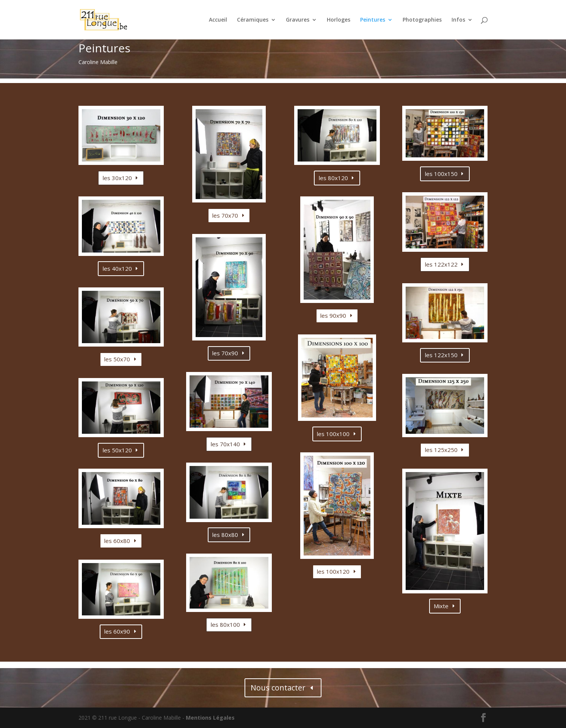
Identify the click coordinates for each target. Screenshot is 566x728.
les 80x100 (225, 624)
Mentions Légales (210, 718)
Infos (458, 20)
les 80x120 (333, 178)
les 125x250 (441, 450)
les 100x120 (333, 571)
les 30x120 (117, 178)
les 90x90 (333, 315)
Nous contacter (278, 688)
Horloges (339, 20)
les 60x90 (117, 631)
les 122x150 (441, 355)
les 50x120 (117, 450)
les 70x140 (225, 444)
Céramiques (253, 20)
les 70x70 (225, 215)
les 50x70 (117, 359)
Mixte (441, 606)
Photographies (422, 20)
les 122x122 (441, 264)
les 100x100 (333, 434)
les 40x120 (117, 268)
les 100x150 (441, 174)
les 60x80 (117, 541)
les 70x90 (225, 353)
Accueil (218, 20)
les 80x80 (225, 535)
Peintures (373, 20)
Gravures (298, 20)
